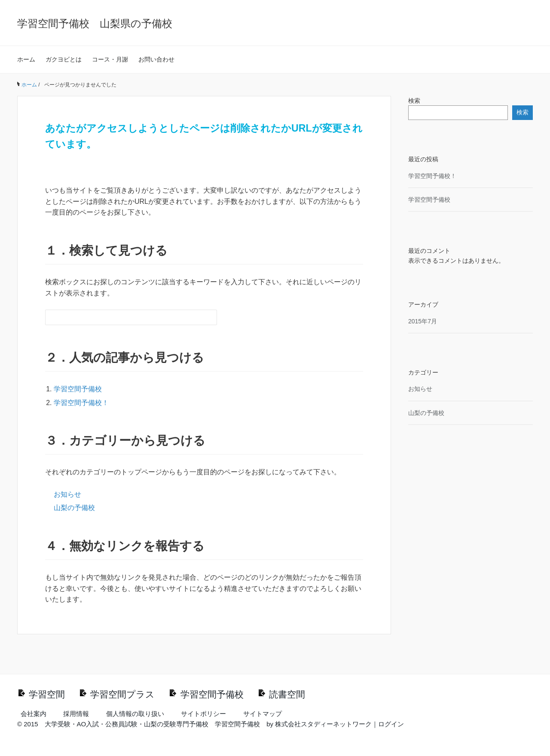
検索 (414, 101)
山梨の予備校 (74, 508)
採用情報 (76, 714)
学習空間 (47, 694)
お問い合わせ (156, 59)
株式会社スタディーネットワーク (323, 724)
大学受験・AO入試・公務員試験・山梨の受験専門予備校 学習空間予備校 (153, 724)
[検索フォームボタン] (209, 317)
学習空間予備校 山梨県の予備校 (95, 23)
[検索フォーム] (122, 317)
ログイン (391, 724)
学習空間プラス (122, 694)
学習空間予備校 (78, 389)
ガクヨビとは (64, 59)
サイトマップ (263, 714)
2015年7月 (423, 321)
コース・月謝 (110, 59)
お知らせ (67, 494)
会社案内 (34, 714)
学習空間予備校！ (81, 403)
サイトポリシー (203, 714)
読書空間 (287, 694)
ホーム (26, 59)
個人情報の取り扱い (135, 714)
